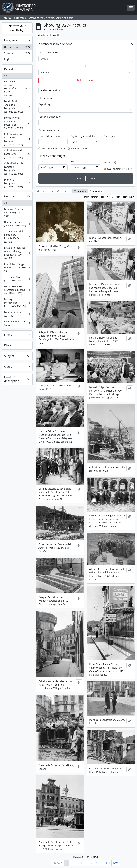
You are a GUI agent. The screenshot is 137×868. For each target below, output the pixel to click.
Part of (9, 69)
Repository (44, 104)
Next (116, 863)
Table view (96, 191)
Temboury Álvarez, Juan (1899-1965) (17, 279)
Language (11, 40)
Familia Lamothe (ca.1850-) (17, 314)
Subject (9, 356)
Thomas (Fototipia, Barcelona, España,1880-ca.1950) (17, 237)
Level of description (12, 379)
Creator (9, 196)
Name (8, 335)
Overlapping (114, 169)
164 (108, 863)
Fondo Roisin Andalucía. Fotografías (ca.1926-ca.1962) (17, 107)
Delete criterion (86, 80)
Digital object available (83, 136)
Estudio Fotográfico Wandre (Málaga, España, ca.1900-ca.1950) (17, 253)
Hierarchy (64, 191)
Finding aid (110, 136)
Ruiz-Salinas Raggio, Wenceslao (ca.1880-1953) (17, 268)
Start (41, 162)
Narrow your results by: (17, 28)
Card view (80, 191)
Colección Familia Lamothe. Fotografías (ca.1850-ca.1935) (17, 169)
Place (8, 345)
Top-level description (50, 117)
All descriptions (80, 149)
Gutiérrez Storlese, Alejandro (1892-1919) (17, 213)
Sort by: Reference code (94, 197)
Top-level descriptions (54, 149)
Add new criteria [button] (49, 90)
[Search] (86, 59)
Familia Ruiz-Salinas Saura (17, 323)
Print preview (45, 191)
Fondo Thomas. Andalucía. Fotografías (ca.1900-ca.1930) (17, 123)
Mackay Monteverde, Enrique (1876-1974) (17, 303)
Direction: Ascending (122, 197)
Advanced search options (55, 44)
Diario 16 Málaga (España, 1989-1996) (17, 224)
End (73, 162)
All (5, 76)
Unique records (17, 48)
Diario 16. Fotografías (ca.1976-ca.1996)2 (17, 183)
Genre (8, 367)
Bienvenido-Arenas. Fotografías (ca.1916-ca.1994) (17, 88)
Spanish (17, 54)
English (17, 60)
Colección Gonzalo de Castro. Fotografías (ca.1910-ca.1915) (17, 139)
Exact (129, 169)
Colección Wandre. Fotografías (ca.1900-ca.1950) (17, 154)
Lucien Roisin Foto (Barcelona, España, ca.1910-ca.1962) (17, 290)
